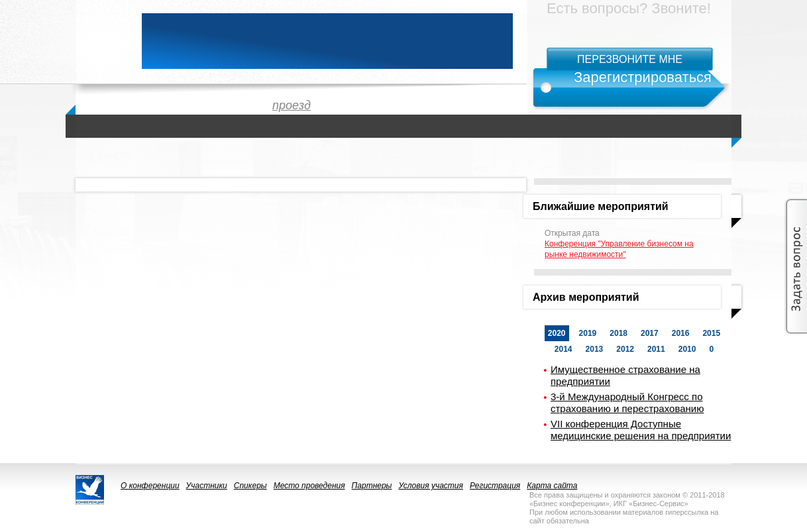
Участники (207, 486)
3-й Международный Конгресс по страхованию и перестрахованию (627, 402)
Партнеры (372, 486)
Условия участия (431, 486)
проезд (292, 105)
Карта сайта (552, 486)
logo (102, 41)
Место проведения (309, 486)
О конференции (150, 486)
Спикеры (250, 486)
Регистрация (495, 486)
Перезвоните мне (630, 59)
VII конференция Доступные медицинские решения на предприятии (641, 430)
